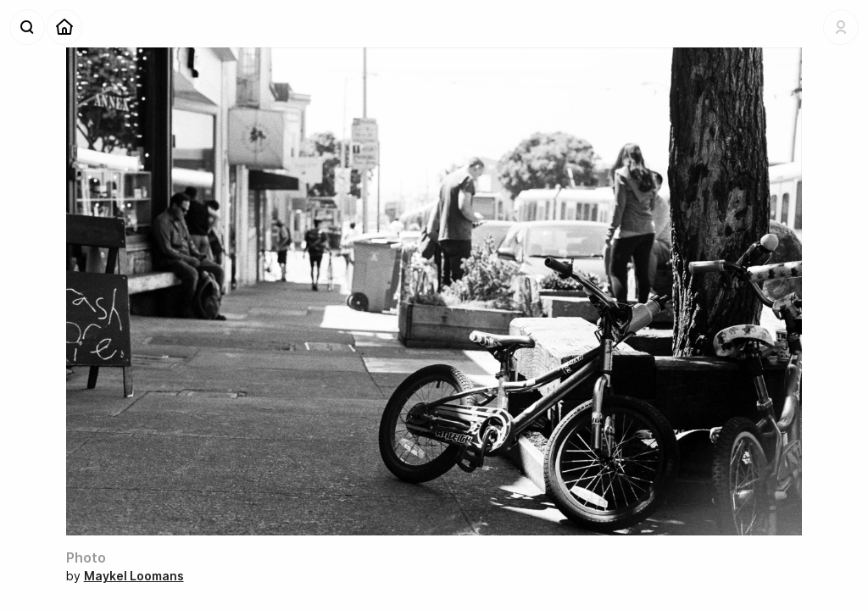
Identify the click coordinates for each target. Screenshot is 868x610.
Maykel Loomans (134, 576)
